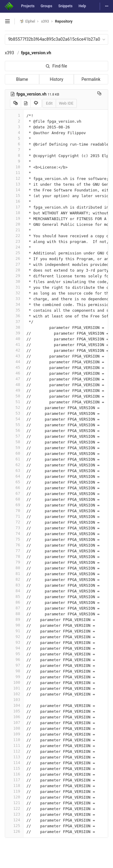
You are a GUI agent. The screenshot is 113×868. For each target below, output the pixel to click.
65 (14, 482)
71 (14, 516)
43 (14, 356)
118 (14, 786)
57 (14, 436)
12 (14, 178)
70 (14, 511)
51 (14, 402)
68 (14, 499)
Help (82, 6)
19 (14, 218)
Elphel (27, 21)
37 (14, 322)
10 (14, 167)
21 (14, 230)
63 (14, 470)
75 (14, 539)
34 (14, 304)
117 (14, 780)
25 (14, 253)
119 (14, 791)
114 (14, 763)
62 (14, 465)
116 (14, 774)
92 (14, 637)
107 (14, 723)
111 (14, 745)
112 (14, 751)
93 (14, 642)
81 (14, 574)
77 (14, 551)
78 (14, 556)
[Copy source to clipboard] (16, 103)
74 (14, 533)
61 (14, 459)
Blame (22, 79)
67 (14, 493)
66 (14, 488)
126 (14, 831)
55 (14, 425)
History (56, 79)
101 (14, 688)
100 (14, 682)
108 (14, 728)
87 (14, 608)
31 (14, 287)
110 (14, 740)
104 (14, 705)
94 (14, 648)
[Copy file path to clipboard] (99, 94)
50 (14, 396)
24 (14, 247)
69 (14, 505)
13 (14, 184)
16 (14, 201)
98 (14, 671)
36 (14, 316)
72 (14, 522)
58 (14, 442)
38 (14, 327)
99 (14, 677)
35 (14, 310)
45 (14, 367)
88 (14, 614)
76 (14, 545)
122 (14, 808)
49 (14, 390)
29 (14, 276)
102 (14, 694)
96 (14, 660)
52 (14, 407)
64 (14, 476)
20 (14, 224)
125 (14, 826)
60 (14, 453)
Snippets (65, 6)
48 (14, 385)
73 (14, 528)
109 (14, 734)
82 (14, 579)
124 (14, 820)
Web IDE (66, 103)
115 (14, 768)
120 (14, 797)
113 (14, 757)
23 (14, 241)
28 (14, 270)
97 (14, 665)
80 (14, 568)
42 (14, 350)
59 (14, 448)
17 (14, 207)
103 (14, 700)
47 (14, 379)
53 (14, 413)
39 (14, 333)
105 (14, 711)
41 (14, 344)
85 (14, 597)
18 (14, 213)
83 (14, 585)
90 (14, 625)
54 (14, 419)
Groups (47, 6)
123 (14, 814)
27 (14, 264)
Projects (28, 6)
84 (14, 591)
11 (14, 173)
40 (14, 339)
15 (14, 196)
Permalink (91, 79)
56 (14, 430)
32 (14, 293)
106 (14, 717)
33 (14, 299)
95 (14, 654)
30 (14, 281)
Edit (49, 103)
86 (14, 602)
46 (14, 373)
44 (14, 362)
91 (14, 631)
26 (14, 259)
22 (14, 236)
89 (14, 619)
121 (14, 803)
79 (14, 562)
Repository (64, 21)
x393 (9, 53)
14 (14, 190)
